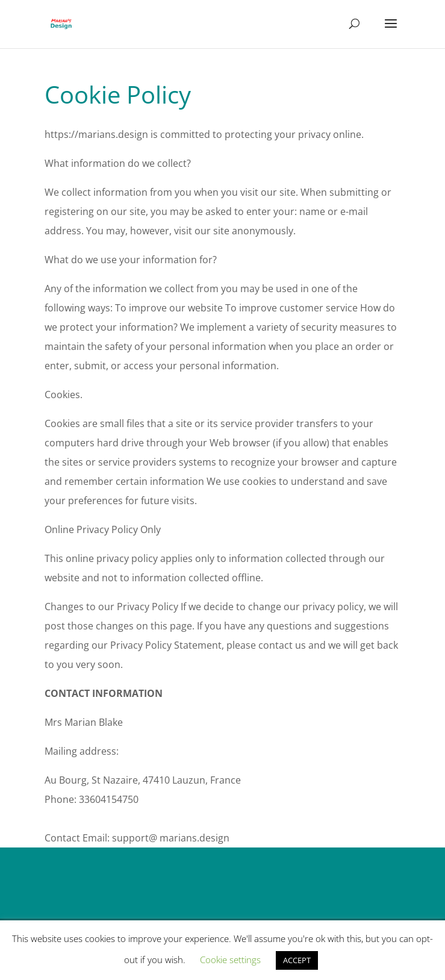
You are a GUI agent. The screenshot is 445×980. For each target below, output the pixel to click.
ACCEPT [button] (297, 960)
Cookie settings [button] (230, 960)
